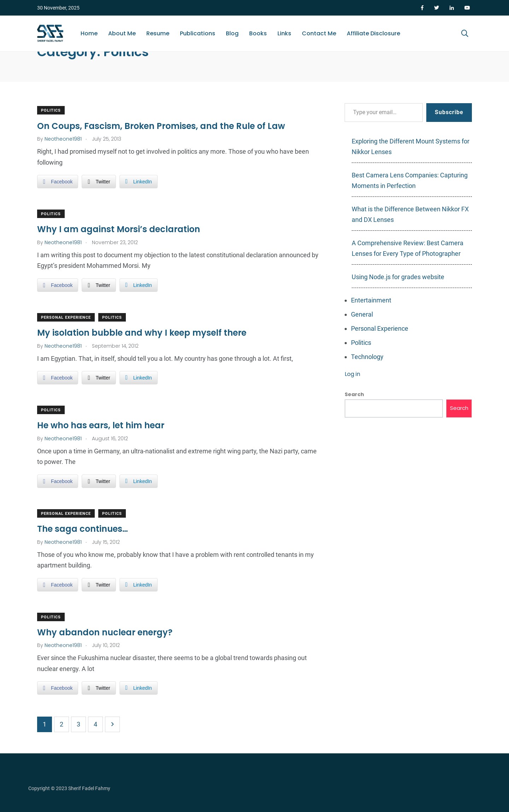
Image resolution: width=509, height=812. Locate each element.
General (362, 314)
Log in (352, 374)
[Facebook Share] (58, 182)
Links (284, 33)
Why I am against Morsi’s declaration (119, 229)
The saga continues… (83, 529)
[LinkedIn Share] (139, 182)
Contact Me (319, 33)
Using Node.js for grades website (398, 277)
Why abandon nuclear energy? (105, 632)
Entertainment (371, 300)
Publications (198, 33)
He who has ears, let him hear (101, 425)
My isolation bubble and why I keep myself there (142, 333)
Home (89, 33)
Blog (232, 33)
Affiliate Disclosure (373, 33)
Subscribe (449, 112)
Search (354, 394)
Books (258, 33)
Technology (367, 357)
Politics (51, 110)
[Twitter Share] (99, 182)
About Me (122, 33)
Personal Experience (66, 317)
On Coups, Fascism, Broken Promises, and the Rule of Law (161, 126)
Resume (158, 33)
